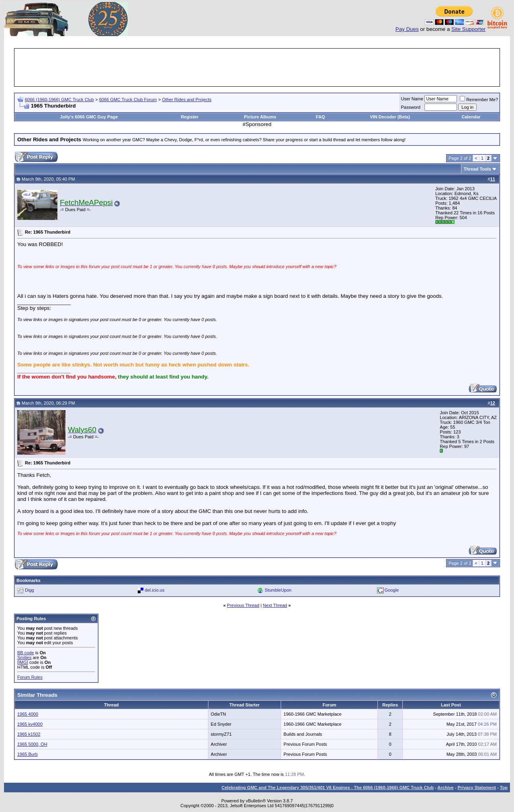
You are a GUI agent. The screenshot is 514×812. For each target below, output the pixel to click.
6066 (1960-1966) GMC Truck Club (59, 100)
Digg (30, 590)
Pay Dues (407, 29)
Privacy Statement (476, 788)
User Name (412, 99)
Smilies (24, 657)
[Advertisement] (257, 67)
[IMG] (23, 662)
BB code (26, 653)
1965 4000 (28, 714)
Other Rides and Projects (187, 100)
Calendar (471, 117)
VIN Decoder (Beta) (390, 117)
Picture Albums (260, 117)
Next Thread (275, 605)
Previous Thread (243, 605)
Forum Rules (30, 677)
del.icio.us (155, 590)
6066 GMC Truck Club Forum (128, 100)
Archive (445, 788)
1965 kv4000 (30, 724)
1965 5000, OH (32, 744)
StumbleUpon (278, 590)
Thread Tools (477, 169)
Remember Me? (479, 100)
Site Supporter (468, 29)
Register (190, 117)
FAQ (321, 117)
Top (504, 788)
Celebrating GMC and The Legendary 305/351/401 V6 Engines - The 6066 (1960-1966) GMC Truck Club (328, 788)
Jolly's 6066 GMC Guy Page (89, 117)
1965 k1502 (29, 734)
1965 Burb (28, 754)
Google (392, 590)
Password (411, 107)
